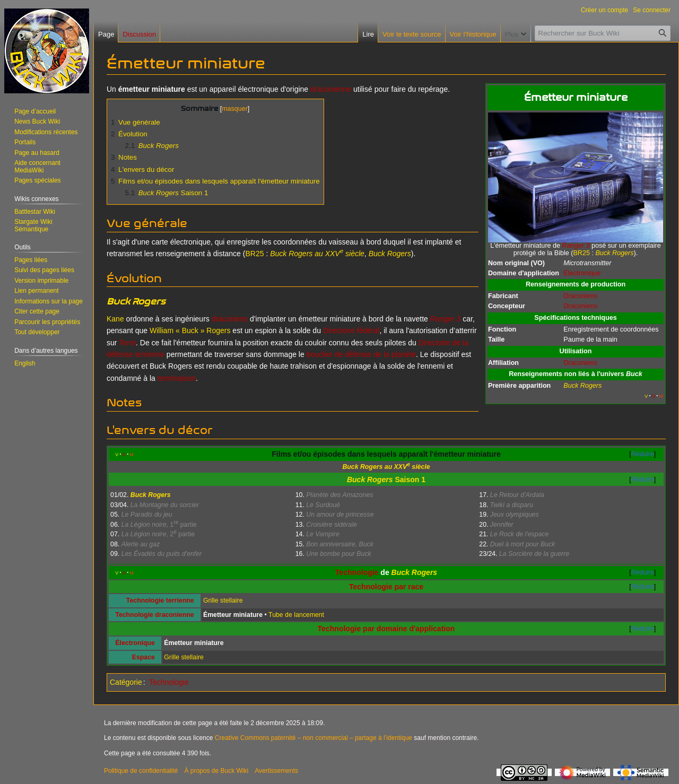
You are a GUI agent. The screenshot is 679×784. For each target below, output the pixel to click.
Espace (143, 657)
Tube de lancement (296, 615)
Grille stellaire (223, 600)
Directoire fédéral (351, 330)
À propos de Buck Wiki (216, 771)
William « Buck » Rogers (190, 330)
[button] (37, 332)
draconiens (230, 319)
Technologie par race (386, 587)
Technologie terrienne (160, 600)
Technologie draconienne (154, 615)
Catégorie (126, 682)
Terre (127, 343)
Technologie (357, 572)
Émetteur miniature (233, 615)
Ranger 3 (576, 246)
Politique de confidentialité (141, 771)
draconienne (331, 89)
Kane (115, 319)
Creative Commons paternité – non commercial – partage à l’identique (314, 738)
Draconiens (580, 296)
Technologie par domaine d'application (386, 629)
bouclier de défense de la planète (361, 354)
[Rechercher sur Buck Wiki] (603, 33)
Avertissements (276, 771)
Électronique (582, 273)
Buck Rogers (370, 480)
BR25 (581, 253)
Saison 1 (410, 480)
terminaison (177, 378)
